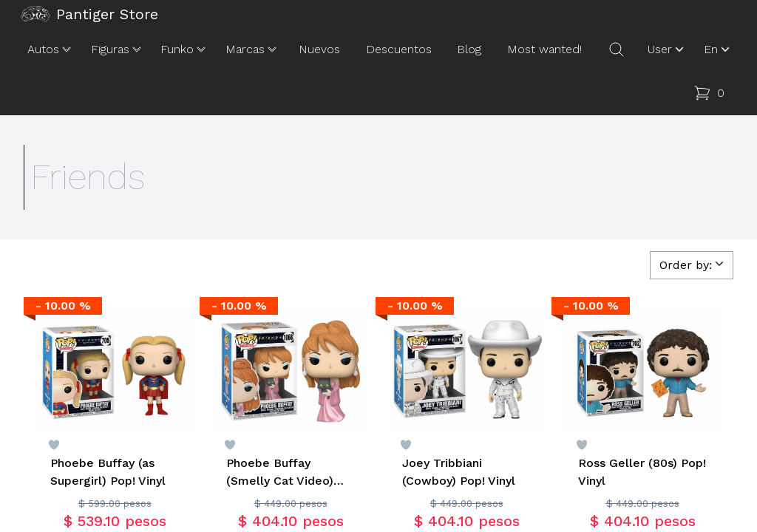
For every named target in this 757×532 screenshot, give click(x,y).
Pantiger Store (89, 14)
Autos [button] (51, 50)
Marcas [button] (252, 50)
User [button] (667, 50)
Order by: (693, 264)
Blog (469, 49)
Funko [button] (184, 50)
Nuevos (319, 49)
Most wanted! (544, 49)
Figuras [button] (118, 50)
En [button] (718, 50)
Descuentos (399, 49)
